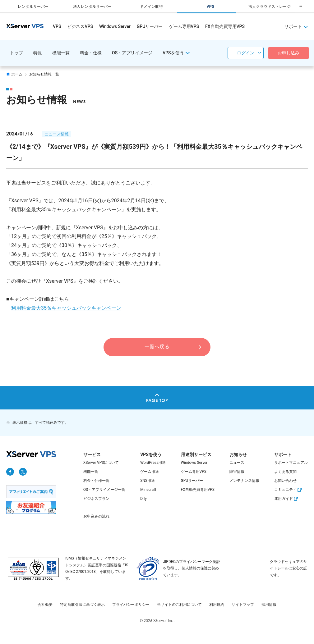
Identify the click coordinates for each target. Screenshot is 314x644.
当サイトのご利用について (179, 605)
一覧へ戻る (157, 347)
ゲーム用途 (150, 472)
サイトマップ (243, 605)
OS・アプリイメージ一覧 (104, 490)
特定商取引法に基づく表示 (82, 605)
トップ (16, 53)
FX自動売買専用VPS (225, 26)
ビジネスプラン (96, 499)
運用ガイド (287, 499)
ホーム (14, 74)
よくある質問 (285, 472)
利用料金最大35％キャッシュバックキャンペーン (66, 308)
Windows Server (115, 26)
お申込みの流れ (96, 516)
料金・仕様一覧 (96, 481)
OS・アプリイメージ (132, 53)
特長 (38, 53)
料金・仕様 (91, 53)
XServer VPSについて (101, 463)
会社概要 (45, 605)
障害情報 (237, 472)
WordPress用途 (153, 463)
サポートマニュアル (291, 463)
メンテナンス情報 (244, 481)
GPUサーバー (150, 26)
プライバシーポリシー (131, 605)
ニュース (237, 463)
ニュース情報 (57, 134)
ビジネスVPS (80, 26)
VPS (57, 26)
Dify (143, 499)
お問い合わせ (285, 481)
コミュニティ (289, 490)
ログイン (246, 53)
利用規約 (217, 605)
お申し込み (289, 53)
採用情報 (269, 605)
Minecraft (148, 490)
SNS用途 (148, 481)
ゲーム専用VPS (184, 26)
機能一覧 (61, 53)
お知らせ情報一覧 (44, 74)
